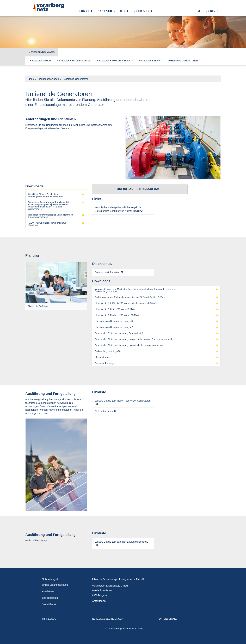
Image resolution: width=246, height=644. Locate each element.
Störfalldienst (49, 604)
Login (213, 11)
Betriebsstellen (50, 598)
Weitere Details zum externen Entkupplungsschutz (122, 542)
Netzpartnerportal (104, 411)
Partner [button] (106, 11)
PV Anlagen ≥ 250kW (150, 61)
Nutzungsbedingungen (108, 619)
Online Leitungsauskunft (55, 585)
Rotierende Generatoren (184, 61)
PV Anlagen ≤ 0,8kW (40, 61)
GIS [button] (124, 11)
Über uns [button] (143, 11)
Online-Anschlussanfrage (140, 189)
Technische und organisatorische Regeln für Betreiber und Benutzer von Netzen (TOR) (118, 209)
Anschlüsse (48, 591)
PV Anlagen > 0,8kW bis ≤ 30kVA (73, 61)
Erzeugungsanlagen (42, 52)
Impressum (49, 619)
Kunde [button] (86, 11)
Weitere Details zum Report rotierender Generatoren (123, 401)
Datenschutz (168, 619)
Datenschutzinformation (107, 272)
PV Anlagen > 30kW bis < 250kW (114, 61)
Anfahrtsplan (99, 601)
